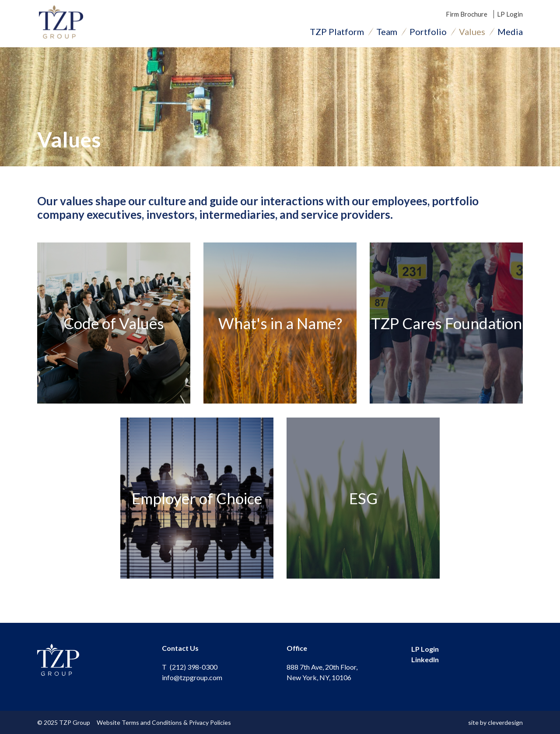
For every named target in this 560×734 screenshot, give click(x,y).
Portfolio (428, 33)
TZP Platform (337, 33)
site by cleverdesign (495, 722)
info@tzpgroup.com (192, 677)
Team (387, 33)
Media (510, 33)
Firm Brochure (467, 15)
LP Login (510, 15)
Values (472, 33)
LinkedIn (425, 660)
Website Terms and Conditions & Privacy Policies (166, 722)
